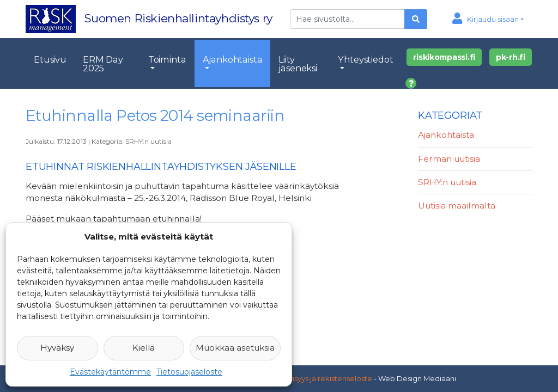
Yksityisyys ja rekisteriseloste (322, 378)
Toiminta (167, 59)
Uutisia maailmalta (457, 206)
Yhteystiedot (365, 59)
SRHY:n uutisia (148, 141)
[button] (488, 19)
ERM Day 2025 (103, 64)
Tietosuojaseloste (189, 372)
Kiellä (144, 348)
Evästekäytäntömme (110, 372)
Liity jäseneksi (298, 64)
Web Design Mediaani (417, 378)
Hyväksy (57, 348)
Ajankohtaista (233, 59)
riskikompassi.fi (444, 57)
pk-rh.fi (511, 57)
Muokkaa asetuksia (235, 348)
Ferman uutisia (449, 159)
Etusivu (50, 59)
